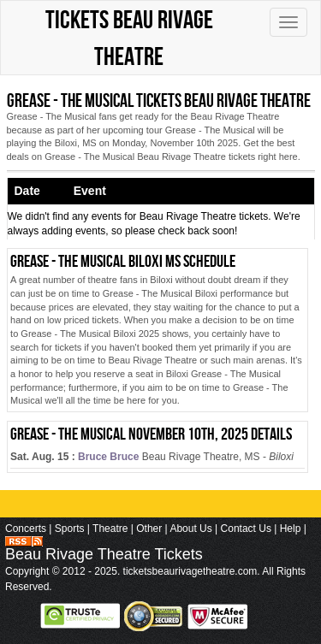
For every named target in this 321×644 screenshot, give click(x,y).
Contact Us (246, 529)
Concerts (26, 529)
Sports (70, 529)
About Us (190, 529)
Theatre (110, 529)
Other (149, 529)
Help (291, 529)
